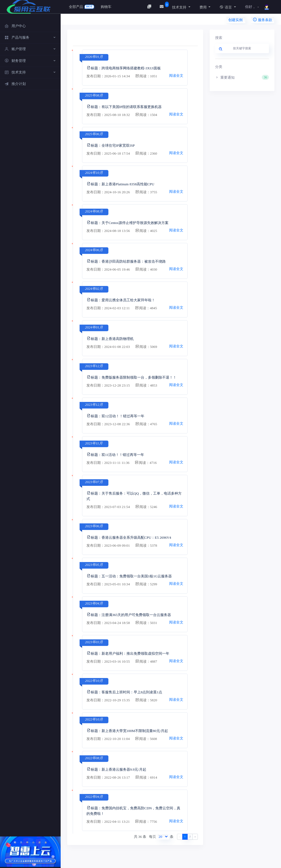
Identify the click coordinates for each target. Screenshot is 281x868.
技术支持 (179, 7)
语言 (226, 7)
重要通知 (242, 77)
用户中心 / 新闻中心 (88, 21)
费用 (203, 7)
